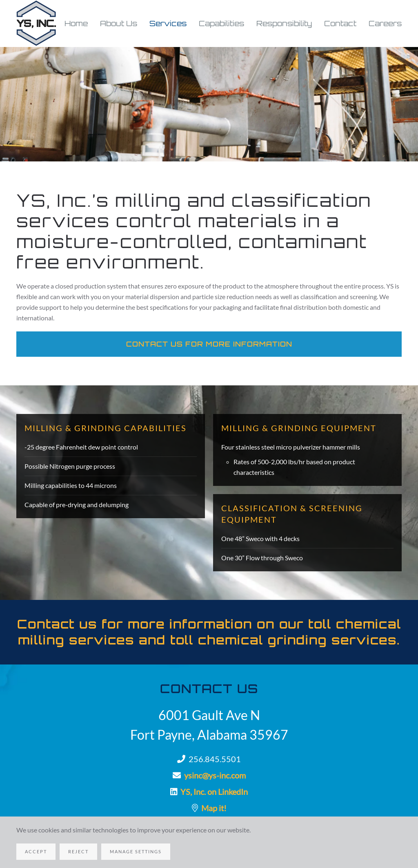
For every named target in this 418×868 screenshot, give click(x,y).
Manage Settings (136, 851)
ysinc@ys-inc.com (215, 775)
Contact (340, 23)
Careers (385, 23)
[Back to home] (37, 23)
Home (76, 23)
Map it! (214, 808)
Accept (36, 851)
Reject (78, 851)
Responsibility (284, 23)
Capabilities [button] (221, 23)
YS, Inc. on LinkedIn (214, 792)
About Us (119, 23)
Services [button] (168, 23)
